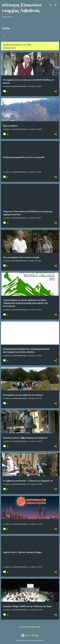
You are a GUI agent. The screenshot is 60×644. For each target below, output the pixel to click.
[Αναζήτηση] (51, 5)
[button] (56, 91)
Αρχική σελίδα (8, 35)
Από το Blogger (30, 635)
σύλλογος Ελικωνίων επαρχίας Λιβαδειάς (22, 8)
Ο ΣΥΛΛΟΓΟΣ (24, 35)
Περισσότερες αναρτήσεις (30, 627)
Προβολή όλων (9, 48)
